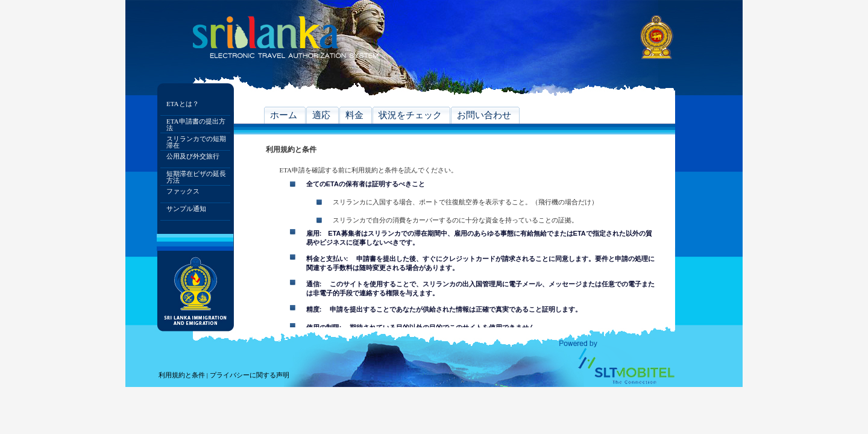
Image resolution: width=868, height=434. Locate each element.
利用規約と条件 (182, 375)
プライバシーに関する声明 (250, 375)
